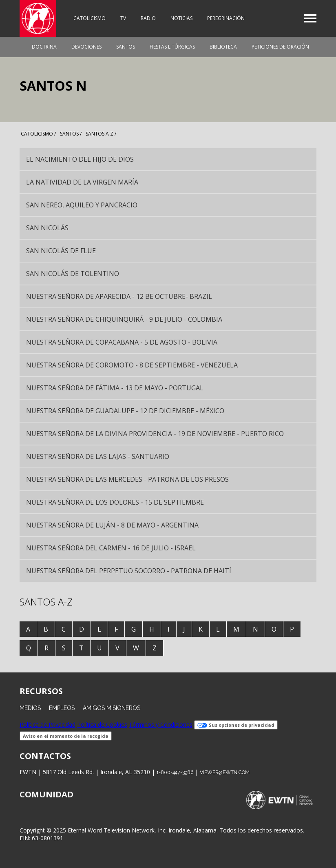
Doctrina (44, 47)
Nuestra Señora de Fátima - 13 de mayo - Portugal (115, 388)
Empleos (62, 708)
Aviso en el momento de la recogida (66, 736)
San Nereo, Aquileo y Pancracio (82, 205)
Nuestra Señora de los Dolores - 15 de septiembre (115, 502)
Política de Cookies (102, 724)
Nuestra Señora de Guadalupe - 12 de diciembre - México (125, 411)
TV (123, 18)
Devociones (86, 47)
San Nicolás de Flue (61, 251)
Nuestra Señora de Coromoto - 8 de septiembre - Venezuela (132, 365)
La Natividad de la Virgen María (82, 182)
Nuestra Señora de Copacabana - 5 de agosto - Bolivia (122, 342)
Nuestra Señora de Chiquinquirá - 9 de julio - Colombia (124, 319)
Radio (148, 18)
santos (69, 134)
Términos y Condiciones (161, 724)
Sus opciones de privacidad (236, 725)
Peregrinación (226, 18)
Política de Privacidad (48, 724)
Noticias (181, 18)
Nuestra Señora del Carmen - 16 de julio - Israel (111, 548)
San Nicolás (47, 228)
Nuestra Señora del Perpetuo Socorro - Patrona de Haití (129, 571)
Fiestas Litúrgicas (172, 47)
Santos (126, 47)
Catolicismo (90, 18)
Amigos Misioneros (112, 708)
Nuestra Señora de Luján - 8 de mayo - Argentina (112, 525)
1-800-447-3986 (175, 772)
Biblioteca (223, 47)
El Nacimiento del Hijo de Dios (80, 159)
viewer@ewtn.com (225, 772)
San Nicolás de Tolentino (73, 274)
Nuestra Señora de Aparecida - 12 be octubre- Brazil (119, 296)
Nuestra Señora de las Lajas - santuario (98, 456)
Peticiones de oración (280, 47)
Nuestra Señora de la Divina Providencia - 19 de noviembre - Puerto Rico (155, 434)
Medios (30, 708)
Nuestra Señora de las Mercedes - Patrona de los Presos (127, 479)
